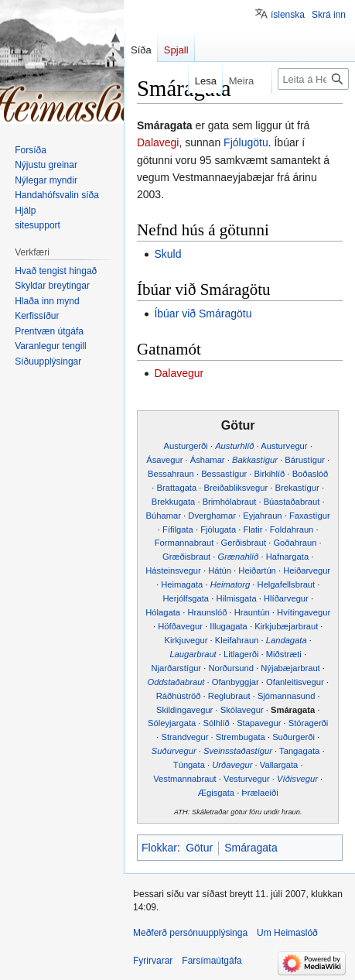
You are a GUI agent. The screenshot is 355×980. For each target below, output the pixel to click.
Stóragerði (309, 723)
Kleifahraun (237, 640)
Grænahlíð (239, 557)
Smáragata (293, 710)
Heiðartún (257, 571)
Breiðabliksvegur (236, 488)
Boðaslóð (311, 474)
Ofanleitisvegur (295, 682)
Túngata (189, 765)
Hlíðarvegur (286, 598)
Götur (199, 848)
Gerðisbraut (244, 543)
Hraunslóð (207, 612)
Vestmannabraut (184, 779)
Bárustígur (305, 460)
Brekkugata (174, 502)
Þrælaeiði (259, 793)
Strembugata (241, 737)
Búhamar (164, 516)
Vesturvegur (247, 779)
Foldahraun (292, 529)
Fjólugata (218, 529)
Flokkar (159, 848)
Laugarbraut (193, 654)
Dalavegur (179, 373)
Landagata (287, 640)
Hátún (220, 571)
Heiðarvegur (307, 571)
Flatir (253, 529)
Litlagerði (241, 654)
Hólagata (163, 612)
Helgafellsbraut (287, 584)
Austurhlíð (234, 446)
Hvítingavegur (304, 612)
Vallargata (279, 765)
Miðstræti (284, 654)
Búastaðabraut (292, 502)
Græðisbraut (186, 557)
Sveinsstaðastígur (238, 751)
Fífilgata (178, 529)
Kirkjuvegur (186, 640)
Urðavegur (232, 765)
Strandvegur (184, 737)
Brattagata (177, 488)
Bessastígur (224, 474)
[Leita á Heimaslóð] (313, 79)
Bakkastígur (255, 460)
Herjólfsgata (186, 598)
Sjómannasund (287, 696)
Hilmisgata (236, 598)
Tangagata (299, 751)
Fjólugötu (246, 142)
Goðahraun (295, 543)
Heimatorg (230, 584)
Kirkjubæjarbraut (286, 626)
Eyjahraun (262, 516)
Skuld (167, 254)
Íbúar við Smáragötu (203, 314)
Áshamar (208, 460)
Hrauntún (252, 612)
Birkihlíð (270, 474)
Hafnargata (287, 557)
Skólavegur (242, 710)
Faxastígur (310, 516)
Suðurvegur (174, 751)
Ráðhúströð (179, 696)
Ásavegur (164, 460)
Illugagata (229, 626)
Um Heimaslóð (287, 933)
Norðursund (230, 668)
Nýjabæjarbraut (290, 668)
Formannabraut (184, 543)
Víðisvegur (297, 779)
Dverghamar (212, 516)
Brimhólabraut (230, 502)
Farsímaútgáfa (212, 961)
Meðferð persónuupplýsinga (190, 933)
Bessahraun (171, 474)
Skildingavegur (184, 710)
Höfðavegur (180, 626)
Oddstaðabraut (176, 682)
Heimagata (182, 584)
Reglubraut (229, 696)
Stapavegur (259, 723)
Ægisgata (216, 793)
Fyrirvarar (153, 961)
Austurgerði (186, 446)
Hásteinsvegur (173, 571)
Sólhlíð (217, 723)
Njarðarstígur (176, 668)
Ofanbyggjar (236, 682)
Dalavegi (158, 142)
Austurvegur (284, 446)
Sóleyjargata (172, 723)
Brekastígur (297, 488)
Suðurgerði (294, 737)
